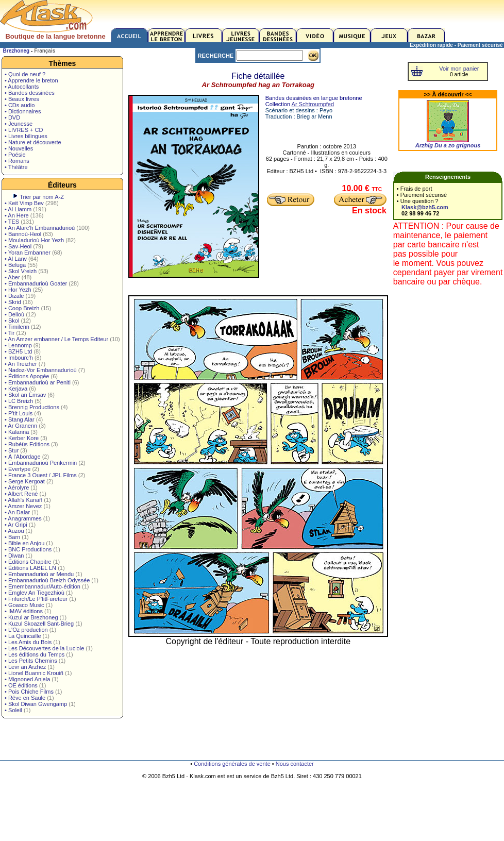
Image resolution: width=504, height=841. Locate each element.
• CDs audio (20, 105)
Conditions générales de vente (232, 764)
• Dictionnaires (23, 111)
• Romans (17, 161)
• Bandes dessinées (30, 93)
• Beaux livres (22, 99)
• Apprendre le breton (31, 80)
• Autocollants (22, 87)
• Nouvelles (19, 148)
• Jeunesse (19, 124)
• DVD (12, 117)
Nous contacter (295, 764)
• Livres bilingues (26, 136)
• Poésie (15, 155)
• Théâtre (16, 167)
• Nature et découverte (33, 142)
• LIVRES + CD (24, 130)
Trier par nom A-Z (42, 197)
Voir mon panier (459, 69)
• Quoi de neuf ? (25, 74)
